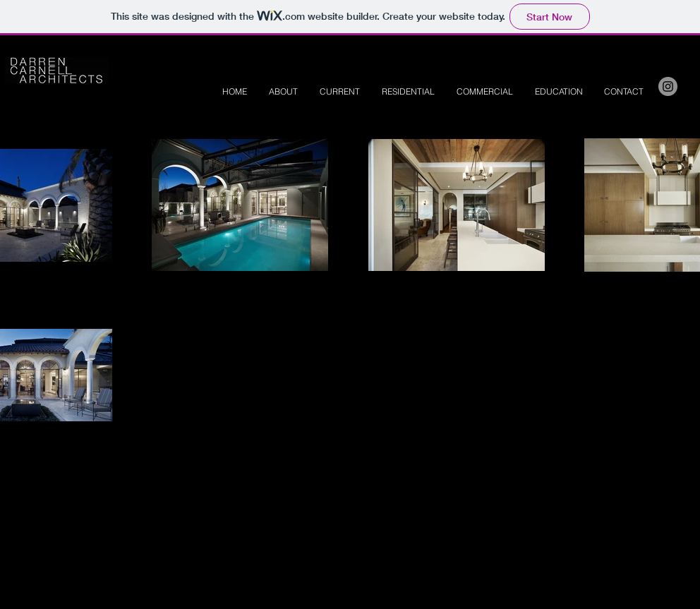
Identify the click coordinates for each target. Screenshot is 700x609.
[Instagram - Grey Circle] (668, 86)
